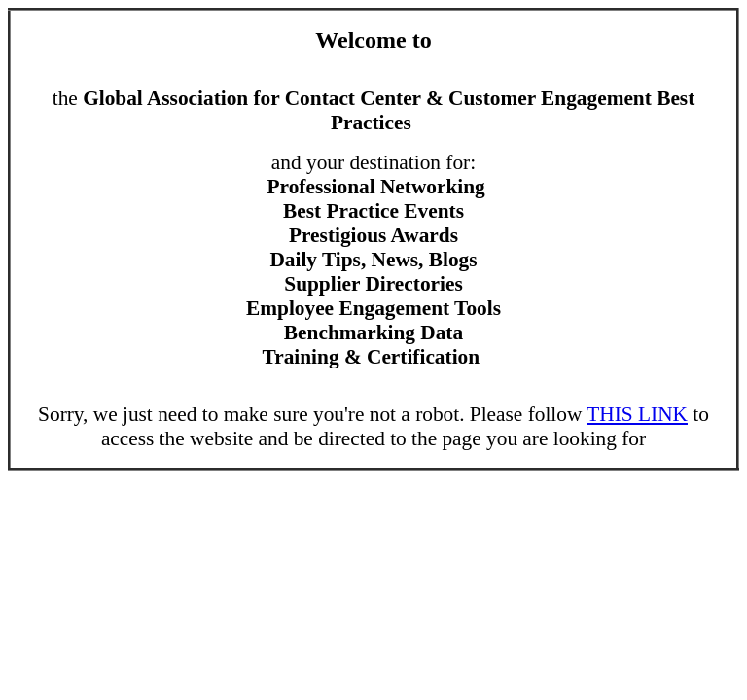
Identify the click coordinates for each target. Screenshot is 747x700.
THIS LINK (637, 414)
